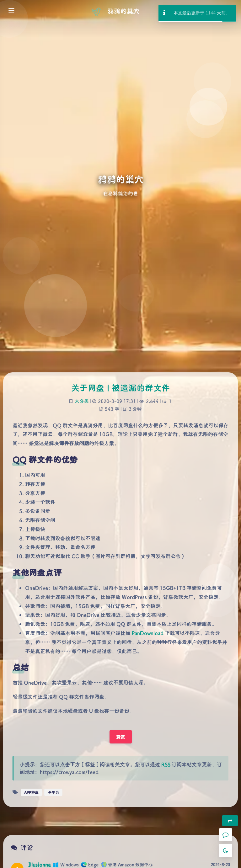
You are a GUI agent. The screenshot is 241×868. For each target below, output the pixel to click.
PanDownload (148, 633)
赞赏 (121, 737)
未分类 (82, 401)
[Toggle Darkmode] (226, 850)
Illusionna (39, 864)
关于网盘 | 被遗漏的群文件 (121, 388)
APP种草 (31, 792)
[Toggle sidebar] (11, 11)
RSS (166, 764)
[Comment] (226, 835)
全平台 (53, 792)
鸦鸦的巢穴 (123, 11)
